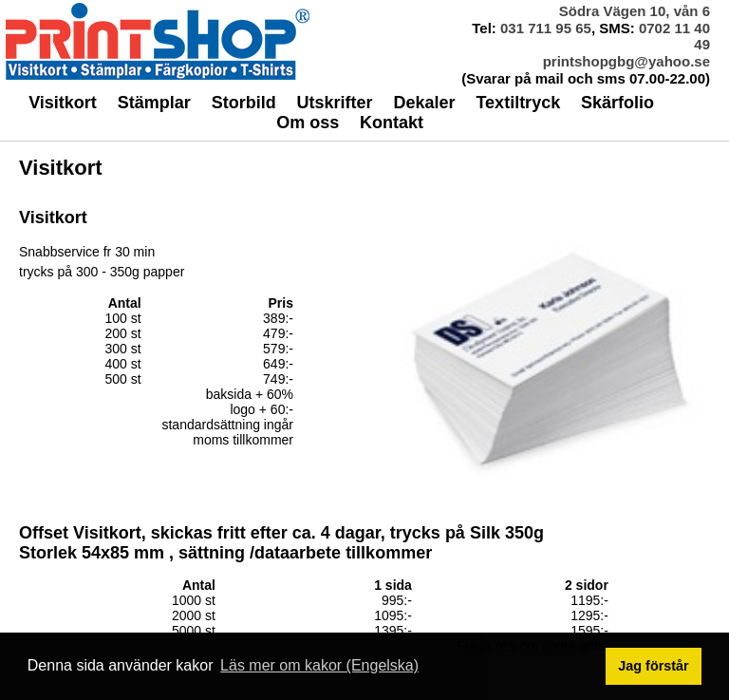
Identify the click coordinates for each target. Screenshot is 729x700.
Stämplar (154, 103)
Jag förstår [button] (653, 666)
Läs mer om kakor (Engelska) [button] (319, 665)
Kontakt (392, 123)
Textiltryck (518, 103)
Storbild (244, 103)
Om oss (308, 123)
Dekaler (425, 103)
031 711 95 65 (546, 28)
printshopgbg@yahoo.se (626, 61)
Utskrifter (335, 103)
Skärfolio (617, 103)
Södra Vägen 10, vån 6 (635, 11)
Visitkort (63, 103)
